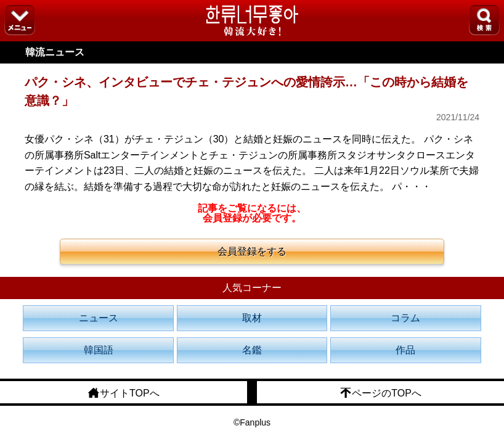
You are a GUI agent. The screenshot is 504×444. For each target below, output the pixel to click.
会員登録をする (252, 251)
